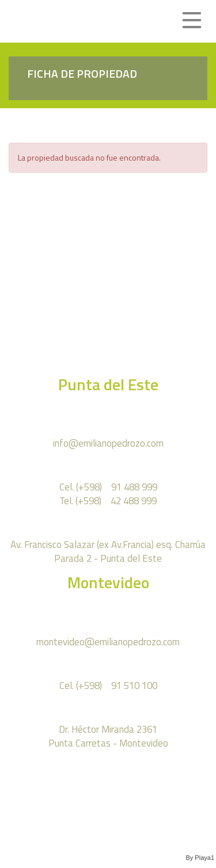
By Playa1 (200, 858)
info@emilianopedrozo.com (108, 443)
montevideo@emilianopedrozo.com (108, 642)
